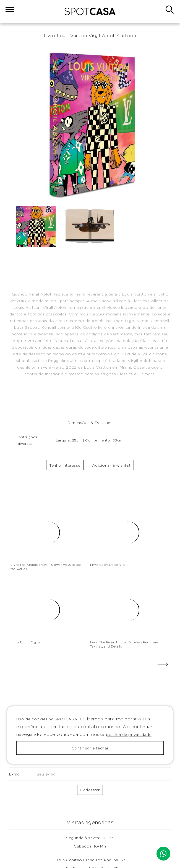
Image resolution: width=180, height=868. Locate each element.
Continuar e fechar (90, 748)
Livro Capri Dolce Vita (108, 565)
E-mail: (44, 774)
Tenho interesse (65, 465)
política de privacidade (129, 734)
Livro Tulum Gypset (26, 642)
